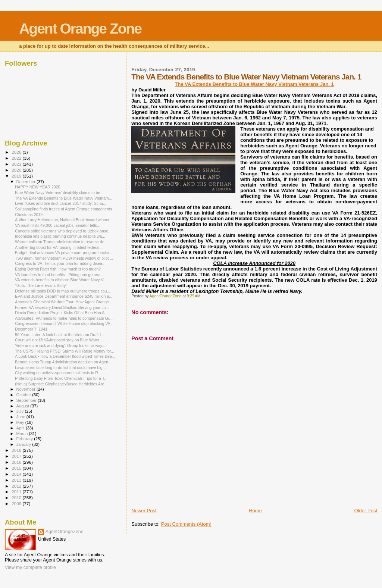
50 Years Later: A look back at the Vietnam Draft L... (60, 335)
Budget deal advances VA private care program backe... (64, 253)
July (21, 411)
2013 (17, 480)
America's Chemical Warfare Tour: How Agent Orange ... (64, 302)
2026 (17, 152)
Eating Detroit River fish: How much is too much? (58, 269)
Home (255, 511)
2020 (17, 170)
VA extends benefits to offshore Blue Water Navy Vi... (61, 280)
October (24, 395)
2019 (17, 176)
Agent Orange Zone (80, 29)
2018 (17, 450)
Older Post (366, 511)
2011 (17, 492)
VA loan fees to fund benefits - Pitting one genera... (59, 275)
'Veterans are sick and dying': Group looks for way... (60, 345)
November (26, 389)
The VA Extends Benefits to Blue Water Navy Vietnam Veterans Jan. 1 (254, 84)
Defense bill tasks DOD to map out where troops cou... (62, 291)
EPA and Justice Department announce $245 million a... (64, 296)
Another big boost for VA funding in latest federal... (59, 247)
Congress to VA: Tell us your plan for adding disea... (60, 263)
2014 (17, 474)
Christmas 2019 (29, 215)
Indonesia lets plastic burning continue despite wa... (60, 236)
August (24, 406)
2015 (17, 468)
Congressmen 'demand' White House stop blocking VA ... (65, 323)
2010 (17, 498)
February (25, 439)
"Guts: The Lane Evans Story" (41, 285)
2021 (17, 164)
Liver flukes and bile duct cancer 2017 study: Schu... (61, 203)
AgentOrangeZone (65, 532)
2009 (17, 503)
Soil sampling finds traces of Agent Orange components (64, 209)
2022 (17, 158)
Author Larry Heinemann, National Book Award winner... (64, 220)
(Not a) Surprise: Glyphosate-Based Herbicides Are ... (62, 384)
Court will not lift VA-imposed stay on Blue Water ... (59, 340)
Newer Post (144, 511)
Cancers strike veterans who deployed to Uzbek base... (63, 231)
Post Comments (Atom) (186, 524)
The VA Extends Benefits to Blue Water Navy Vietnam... (63, 198)
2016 (17, 462)
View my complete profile (30, 567)
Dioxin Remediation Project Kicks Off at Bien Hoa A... (61, 313)
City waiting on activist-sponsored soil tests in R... (58, 373)
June (21, 417)
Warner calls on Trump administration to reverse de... (61, 242)
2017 (17, 456)
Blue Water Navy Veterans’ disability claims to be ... (60, 193)
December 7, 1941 (31, 329)
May (21, 422)
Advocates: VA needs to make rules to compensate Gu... (64, 318)
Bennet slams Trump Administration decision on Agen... (63, 362)
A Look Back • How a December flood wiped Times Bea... (65, 356)
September (27, 400)
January (24, 444)
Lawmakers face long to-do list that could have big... (60, 367)
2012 (17, 486)
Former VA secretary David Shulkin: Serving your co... (62, 307)
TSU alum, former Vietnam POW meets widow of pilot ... (64, 258)
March (23, 434)
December (26, 182)
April (21, 428)
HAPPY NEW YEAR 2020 (37, 187)
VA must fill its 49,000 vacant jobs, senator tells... (58, 225)
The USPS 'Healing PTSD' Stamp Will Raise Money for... (65, 351)
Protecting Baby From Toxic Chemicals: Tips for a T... (61, 378)
